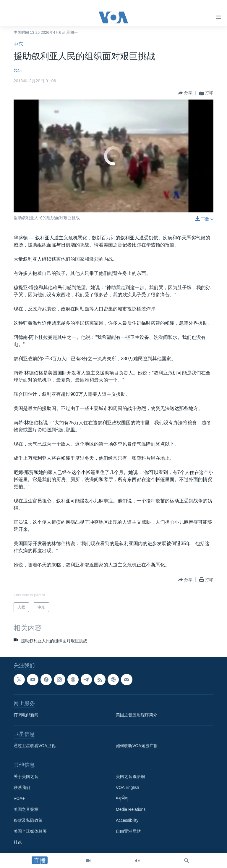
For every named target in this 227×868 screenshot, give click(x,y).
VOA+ (19, 799)
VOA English (128, 788)
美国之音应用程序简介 (137, 715)
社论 (18, 843)
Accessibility (127, 821)
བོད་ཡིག (122, 799)
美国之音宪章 (26, 810)
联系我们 (22, 788)
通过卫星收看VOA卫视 (35, 746)
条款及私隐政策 (28, 821)
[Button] (185, 93)
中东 (18, 44)
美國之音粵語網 (130, 777)
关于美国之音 (26, 777)
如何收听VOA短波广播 (137, 746)
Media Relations (131, 810)
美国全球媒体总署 (30, 832)
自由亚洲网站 (128, 832)
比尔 (18, 70)
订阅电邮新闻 (26, 715)
